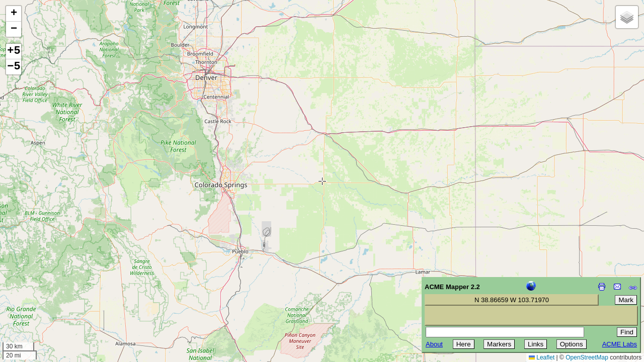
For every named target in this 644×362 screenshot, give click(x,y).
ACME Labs (620, 344)
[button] (14, 14)
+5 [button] (14, 51)
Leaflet (542, 357)
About (434, 344)
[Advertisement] (53, 291)
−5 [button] (14, 67)
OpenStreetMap (587, 357)
